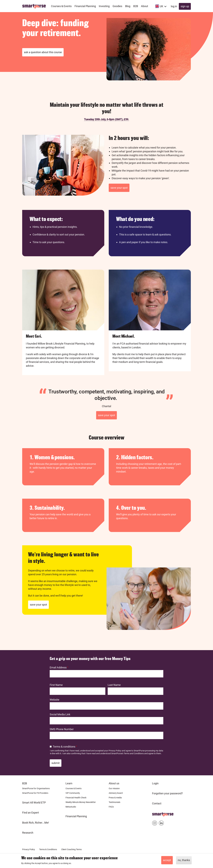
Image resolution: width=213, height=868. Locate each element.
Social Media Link (60, 714)
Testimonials (114, 802)
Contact (157, 803)
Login (155, 783)
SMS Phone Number (62, 729)
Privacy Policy (115, 751)
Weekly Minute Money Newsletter (81, 802)
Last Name (114, 685)
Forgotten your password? (167, 793)
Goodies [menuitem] (117, 6)
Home (156, 813)
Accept (167, 860)
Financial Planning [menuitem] (85, 6)
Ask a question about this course (43, 52)
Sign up (185, 6)
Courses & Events (74, 788)
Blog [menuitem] (128, 6)
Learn (69, 783)
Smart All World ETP (34, 803)
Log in (174, 6)
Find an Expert (31, 813)
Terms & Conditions (48, 849)
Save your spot (119, 188)
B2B (25, 783)
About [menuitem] (145, 6)
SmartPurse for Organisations (36, 788)
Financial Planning (76, 816)
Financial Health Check (76, 798)
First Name (56, 685)
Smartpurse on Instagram (155, 824)
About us (114, 783)
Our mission (114, 788)
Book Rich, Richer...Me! (36, 823)
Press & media (115, 798)
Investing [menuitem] (104, 6)
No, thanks (184, 860)
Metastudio (71, 807)
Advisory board (116, 793)
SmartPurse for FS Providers (35, 793)
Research (28, 833)
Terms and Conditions (134, 753)
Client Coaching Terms (71, 849)
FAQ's (111, 807)
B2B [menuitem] (136, 6)
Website (55, 700)
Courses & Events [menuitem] (61, 6)
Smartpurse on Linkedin (161, 824)
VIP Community (73, 793)
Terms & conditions (64, 747)
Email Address (58, 667)
